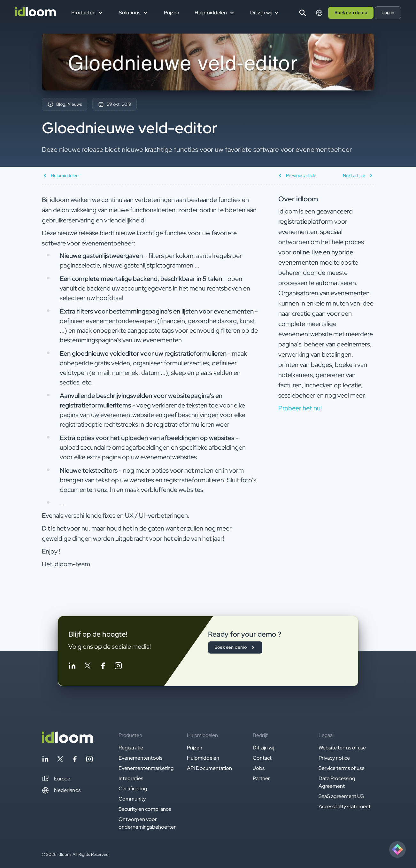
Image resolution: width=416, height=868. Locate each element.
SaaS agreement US (341, 796)
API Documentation (209, 768)
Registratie (131, 748)
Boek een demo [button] (351, 12)
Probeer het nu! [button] (300, 408)
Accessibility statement (345, 806)
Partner (261, 778)
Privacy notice (334, 758)
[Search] (303, 13)
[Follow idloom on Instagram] (118, 667)
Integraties (131, 778)
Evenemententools (140, 758)
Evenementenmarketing (146, 768)
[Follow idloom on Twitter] (88, 667)
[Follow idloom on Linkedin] (72, 667)
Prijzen (172, 13)
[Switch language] (319, 13)
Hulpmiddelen (203, 758)
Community (132, 799)
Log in (388, 12)
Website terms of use (342, 748)
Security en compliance (145, 809)
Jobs (259, 768)
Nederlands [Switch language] (61, 790)
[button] (56, 779)
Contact (262, 758)
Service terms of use (342, 768)
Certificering (133, 789)
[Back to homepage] (67, 741)
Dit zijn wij (263, 748)
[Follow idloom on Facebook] (103, 667)
